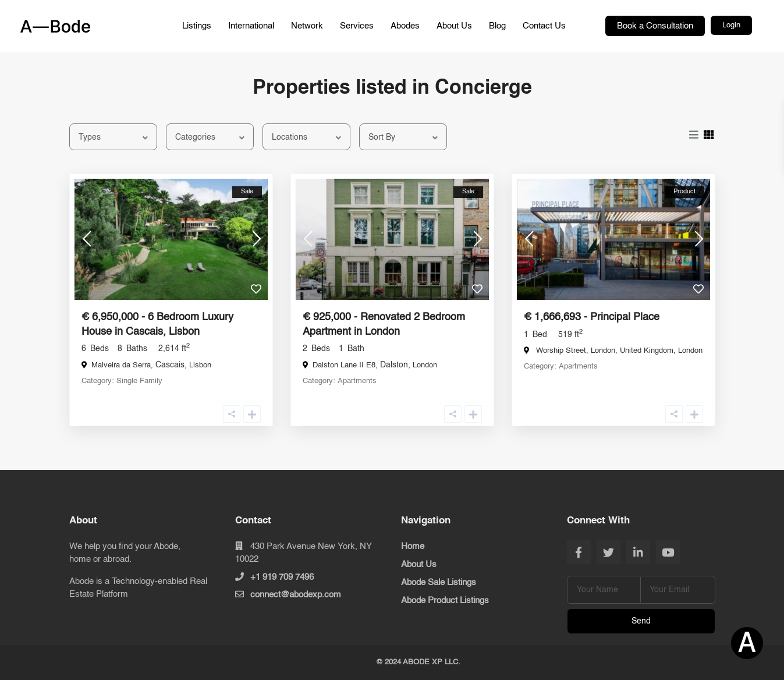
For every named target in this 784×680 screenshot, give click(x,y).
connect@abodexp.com (296, 595)
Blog (497, 26)
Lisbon (200, 365)
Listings (197, 26)
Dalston (394, 365)
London (425, 365)
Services (357, 26)
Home (413, 546)
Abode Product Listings (445, 601)
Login (731, 25)
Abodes (405, 26)
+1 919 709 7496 (282, 577)
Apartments (357, 381)
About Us (454, 26)
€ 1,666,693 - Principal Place (592, 317)
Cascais (170, 365)
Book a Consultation (655, 26)
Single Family (139, 381)
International (251, 26)
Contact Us (544, 26)
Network (307, 26)
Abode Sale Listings (439, 582)
